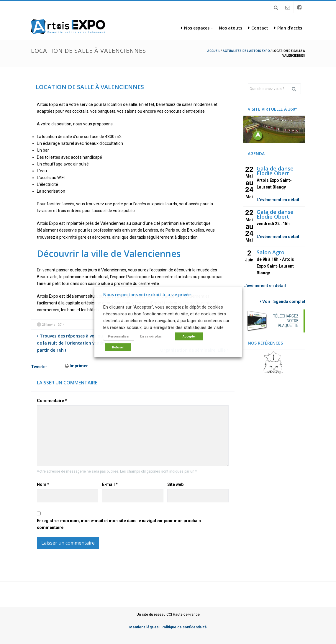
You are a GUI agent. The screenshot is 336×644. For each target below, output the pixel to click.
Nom (43, 484)
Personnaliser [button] (119, 336)
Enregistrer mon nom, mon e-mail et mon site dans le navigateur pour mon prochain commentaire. (119, 524)
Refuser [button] (118, 347)
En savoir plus (151, 336)
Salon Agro (271, 252)
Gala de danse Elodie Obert (275, 171)
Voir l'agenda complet (283, 301)
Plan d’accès (288, 28)
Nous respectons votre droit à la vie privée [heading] (147, 294)
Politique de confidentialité (184, 627)
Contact (258, 28)
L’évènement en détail (278, 200)
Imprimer (76, 366)
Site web (175, 484)
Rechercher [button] (296, 89)
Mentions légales (144, 627)
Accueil (214, 51)
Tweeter (39, 367)
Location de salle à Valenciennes (90, 87)
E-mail (110, 484)
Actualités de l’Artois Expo (246, 51)
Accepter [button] (189, 336)
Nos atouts (231, 28)
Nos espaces (195, 28)
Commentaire (52, 401)
